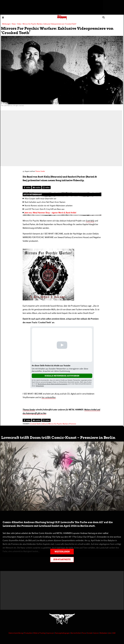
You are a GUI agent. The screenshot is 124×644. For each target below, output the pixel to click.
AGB (114, 633)
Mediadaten (104, 633)
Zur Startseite (62, 560)
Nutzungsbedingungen (62, 633)
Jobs (110, 633)
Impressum (50, 633)
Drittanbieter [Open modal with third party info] (40, 386)
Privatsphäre (28, 633)
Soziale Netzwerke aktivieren (62, 376)
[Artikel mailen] (37, 187)
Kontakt (90, 633)
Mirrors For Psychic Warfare (58, 424)
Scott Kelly (90, 221)
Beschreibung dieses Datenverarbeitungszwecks (53, 384)
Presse (84, 633)
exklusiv (45, 424)
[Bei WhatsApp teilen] (46, 187)
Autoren (96, 633)
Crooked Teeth (35, 424)
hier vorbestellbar (49, 397)
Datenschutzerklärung (16, 633)
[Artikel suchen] (103, 17)
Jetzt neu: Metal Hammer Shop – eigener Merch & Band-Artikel (50, 213)
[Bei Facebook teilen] (27, 187)
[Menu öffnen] (3, 17)
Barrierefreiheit (76, 633)
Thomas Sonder (40, 171)
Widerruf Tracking (40, 633)
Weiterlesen (62, 552)
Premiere (73, 424)
